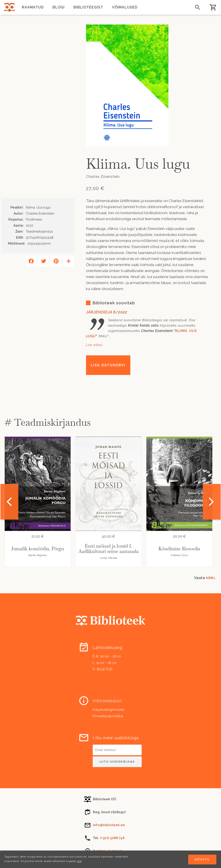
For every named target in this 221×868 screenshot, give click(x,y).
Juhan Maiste (108, 558)
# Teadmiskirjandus (48, 422)
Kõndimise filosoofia (179, 549)
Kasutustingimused (108, 710)
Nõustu (202, 860)
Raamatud (33, 7)
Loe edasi (94, 345)
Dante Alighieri (38, 555)
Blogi (59, 7)
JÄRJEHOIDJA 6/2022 (107, 312)
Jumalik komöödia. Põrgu (38, 549)
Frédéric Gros (179, 555)
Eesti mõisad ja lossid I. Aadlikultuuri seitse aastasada (108, 549)
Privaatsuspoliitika (108, 716)
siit (79, 861)
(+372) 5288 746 (112, 838)
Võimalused (125, 7)
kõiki (210, 578)
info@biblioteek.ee (109, 825)
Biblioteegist (88, 7)
